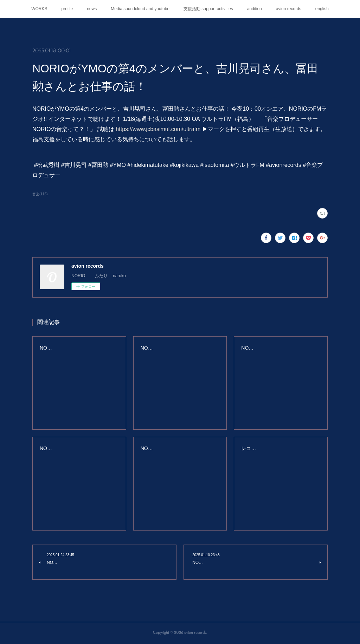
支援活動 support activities (208, 9)
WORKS (39, 9)
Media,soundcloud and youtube (140, 9)
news (92, 9)
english (322, 9)
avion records (289, 9)
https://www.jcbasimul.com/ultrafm (158, 129)
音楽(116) (40, 194)
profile (67, 9)
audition (255, 9)
